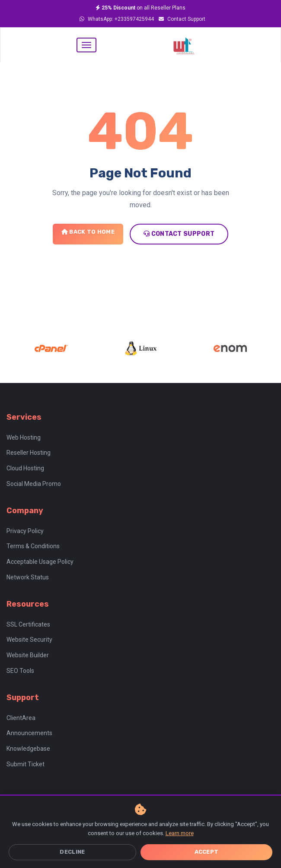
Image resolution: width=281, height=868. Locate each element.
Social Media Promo (34, 484)
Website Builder (28, 655)
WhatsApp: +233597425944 (117, 19)
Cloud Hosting (25, 468)
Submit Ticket (26, 764)
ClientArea (21, 718)
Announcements (29, 733)
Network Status (28, 577)
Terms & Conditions (33, 546)
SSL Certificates (28, 624)
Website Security (29, 640)
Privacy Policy (25, 531)
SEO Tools (20, 671)
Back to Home (88, 232)
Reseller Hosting (29, 453)
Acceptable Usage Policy (40, 562)
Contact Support (182, 19)
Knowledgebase (28, 749)
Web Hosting (24, 437)
